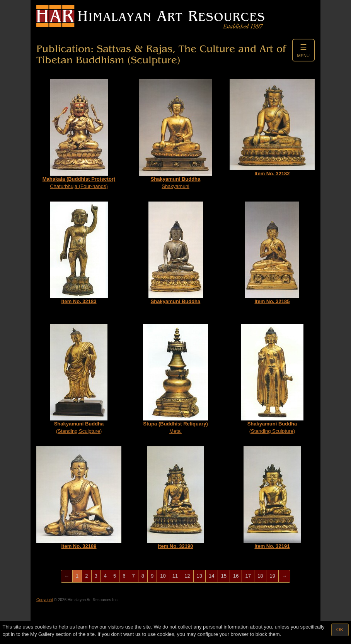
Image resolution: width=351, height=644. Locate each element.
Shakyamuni (175, 134)
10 (163, 576)
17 (248, 576)
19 (272, 576)
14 (211, 576)
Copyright (45, 600)
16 (236, 576)
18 (260, 576)
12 (187, 576)
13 (199, 576)
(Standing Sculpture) (79, 379)
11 (175, 576)
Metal (175, 379)
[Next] (284, 576)
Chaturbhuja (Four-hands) (79, 134)
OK (340, 630)
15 (224, 576)
